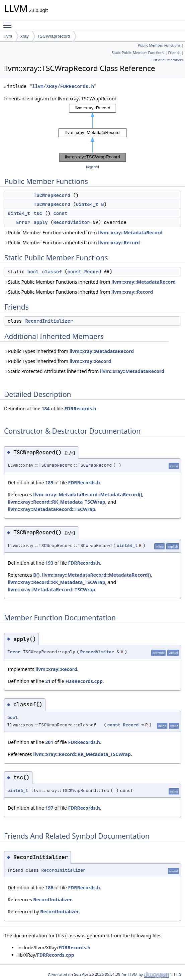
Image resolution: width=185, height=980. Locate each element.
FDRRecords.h (80, 408)
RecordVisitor (71, 222)
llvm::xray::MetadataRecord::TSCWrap (52, 509)
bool (33, 272)
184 (45, 408)
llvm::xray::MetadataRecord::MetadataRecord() (88, 494)
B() (36, 575)
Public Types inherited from (69, 351)
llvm (8, 36)
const (60, 213)
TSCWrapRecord (54, 36)
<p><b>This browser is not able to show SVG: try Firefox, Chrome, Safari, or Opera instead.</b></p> (93, 133)
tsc (38, 213)
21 (48, 681)
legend (93, 167)
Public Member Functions (159, 45)
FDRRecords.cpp (84, 681)
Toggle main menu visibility (9, 22)
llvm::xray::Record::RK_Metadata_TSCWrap (56, 502)
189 (49, 482)
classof (52, 272)
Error (23, 222)
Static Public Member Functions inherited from (90, 282)
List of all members (167, 60)
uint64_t (87, 204)
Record (93, 272)
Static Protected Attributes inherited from (84, 371)
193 (49, 563)
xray (25, 36)
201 (49, 742)
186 (49, 887)
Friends (174, 53)
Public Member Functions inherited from (83, 232)
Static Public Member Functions (138, 53)
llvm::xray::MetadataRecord (130, 232)
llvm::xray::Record (119, 242)
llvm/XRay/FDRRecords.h (63, 86)
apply (41, 222)
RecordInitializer (49, 321)
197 (49, 808)
